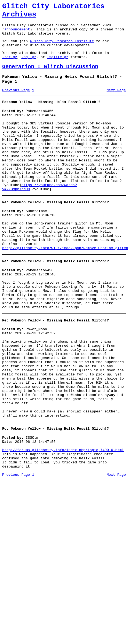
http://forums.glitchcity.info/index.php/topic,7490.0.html (63, 516)
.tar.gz (10, 66)
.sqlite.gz (58, 66)
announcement (17, 34)
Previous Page (16, 102)
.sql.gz (29, 66)
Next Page (116, 102)
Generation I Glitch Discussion (50, 77)
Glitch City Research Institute (62, 47)
